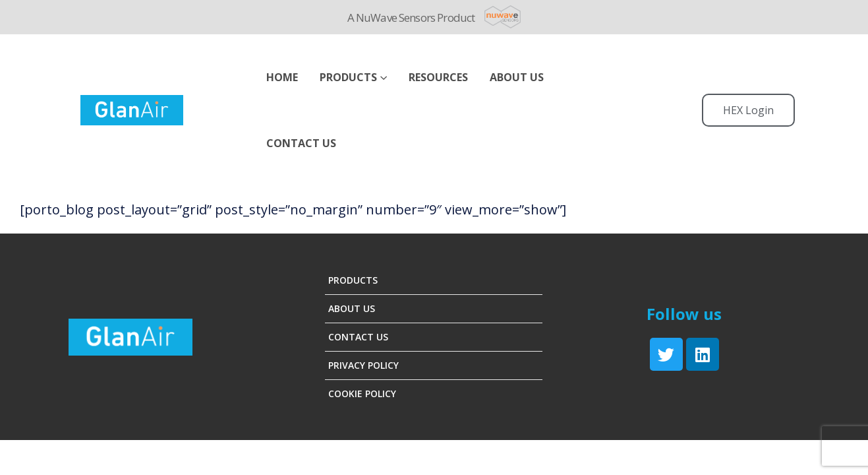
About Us (352, 308)
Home (282, 77)
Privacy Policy (363, 365)
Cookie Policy (362, 394)
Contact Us (301, 143)
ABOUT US (517, 77)
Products (348, 77)
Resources (438, 77)
